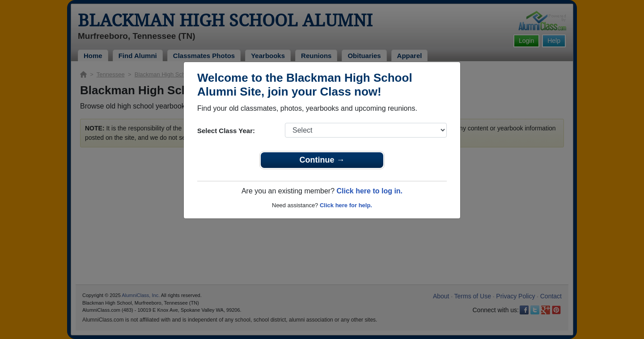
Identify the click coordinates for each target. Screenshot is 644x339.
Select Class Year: (226, 131)
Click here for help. (346, 205)
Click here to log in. (369, 191)
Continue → (322, 160)
